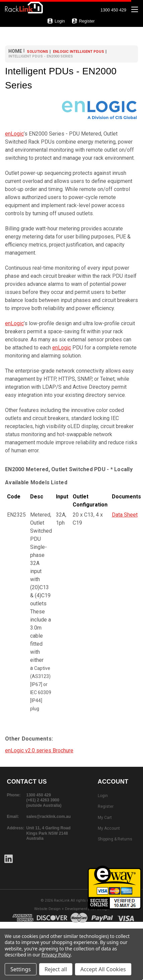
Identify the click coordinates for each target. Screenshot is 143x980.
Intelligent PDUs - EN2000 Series (41, 56)
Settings (21, 969)
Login (56, 21)
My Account (109, 828)
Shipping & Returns (115, 839)
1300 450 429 (113, 10)
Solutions (38, 52)
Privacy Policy (56, 955)
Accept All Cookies (103, 969)
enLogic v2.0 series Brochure (39, 750)
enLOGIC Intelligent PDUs (79, 52)
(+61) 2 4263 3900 (43, 800)
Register (83, 21)
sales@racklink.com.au (49, 817)
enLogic (14, 134)
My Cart (105, 818)
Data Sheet (125, 515)
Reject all (56, 969)
